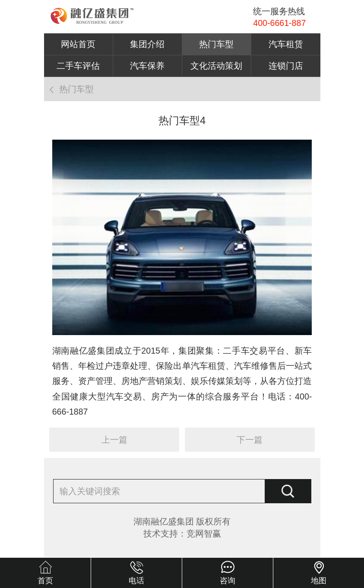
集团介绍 (147, 44)
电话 (136, 581)
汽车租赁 (286, 44)
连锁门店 (286, 66)
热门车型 (216, 44)
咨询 (228, 581)
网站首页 (78, 44)
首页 (45, 581)
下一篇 (250, 440)
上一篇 (114, 440)
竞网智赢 (204, 534)
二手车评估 (78, 66)
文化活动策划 (216, 66)
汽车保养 (147, 66)
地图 (319, 581)
